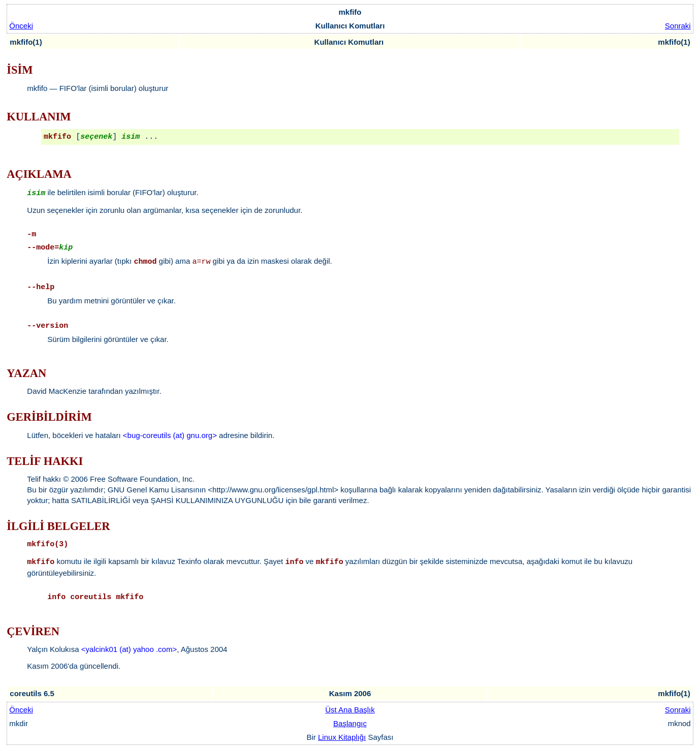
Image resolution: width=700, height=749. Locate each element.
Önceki (21, 26)
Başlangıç (350, 723)
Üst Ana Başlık (350, 710)
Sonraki (678, 26)
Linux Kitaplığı (342, 737)
